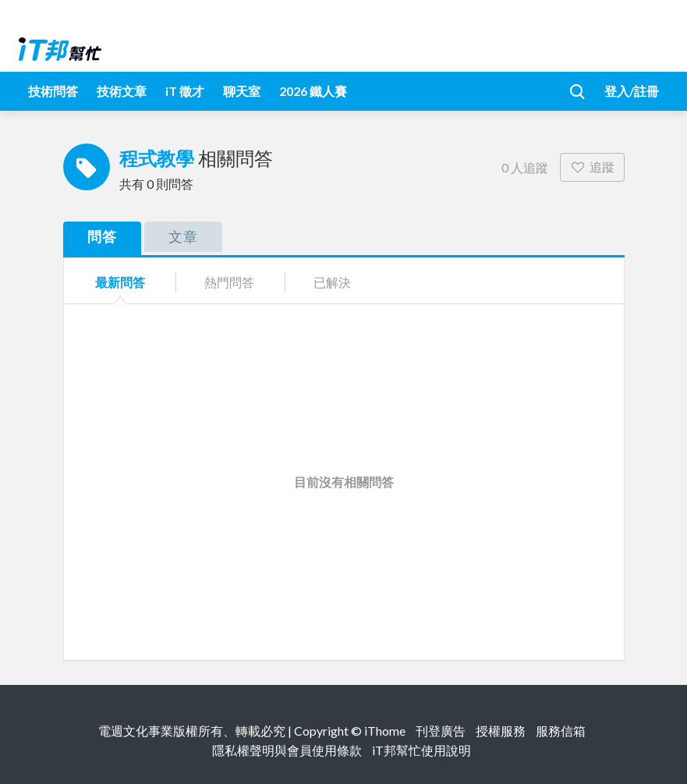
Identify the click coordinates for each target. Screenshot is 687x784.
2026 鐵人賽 (313, 91)
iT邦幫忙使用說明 (421, 750)
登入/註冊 (632, 91)
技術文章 (122, 91)
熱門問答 (229, 282)
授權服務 (501, 731)
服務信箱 (561, 731)
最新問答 (120, 282)
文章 (183, 236)
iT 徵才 (185, 91)
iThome (385, 731)
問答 (102, 236)
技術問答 (53, 91)
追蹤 (592, 167)
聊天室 (242, 91)
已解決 (332, 282)
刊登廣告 (441, 731)
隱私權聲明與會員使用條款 (287, 750)
